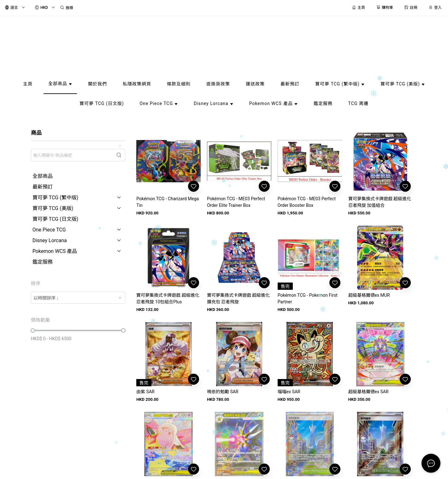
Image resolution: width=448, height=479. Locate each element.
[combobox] (78, 298)
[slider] (33, 330)
